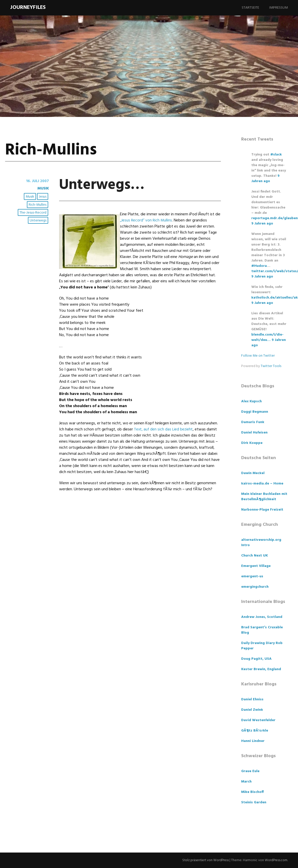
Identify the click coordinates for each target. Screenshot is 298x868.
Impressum (279, 8)
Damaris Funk (253, 422)
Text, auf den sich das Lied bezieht (164, 429)
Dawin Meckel (253, 473)
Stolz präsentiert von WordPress (203, 860)
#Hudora (259, 266)
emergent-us (252, 576)
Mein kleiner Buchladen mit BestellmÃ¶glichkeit (264, 497)
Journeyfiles (28, 7)
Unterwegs (38, 221)
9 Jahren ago (265, 179)
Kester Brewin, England (261, 669)
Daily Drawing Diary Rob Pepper (262, 646)
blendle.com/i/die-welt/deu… (267, 337)
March (246, 782)
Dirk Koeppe (252, 443)
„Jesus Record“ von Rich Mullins (146, 220)
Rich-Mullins (38, 205)
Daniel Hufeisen (254, 433)
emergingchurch (255, 587)
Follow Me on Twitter (258, 356)
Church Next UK (255, 556)
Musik (42, 188)
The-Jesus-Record (33, 213)
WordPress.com (276, 860)
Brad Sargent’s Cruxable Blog (262, 630)
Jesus (43, 197)
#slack (276, 155)
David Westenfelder (258, 720)
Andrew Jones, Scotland (262, 617)
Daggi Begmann (255, 412)
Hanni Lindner (253, 741)
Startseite (250, 8)
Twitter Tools (271, 366)
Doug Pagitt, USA (256, 659)
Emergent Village (256, 566)
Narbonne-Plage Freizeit (262, 510)
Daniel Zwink (252, 710)
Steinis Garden (254, 802)
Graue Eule (250, 771)
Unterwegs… (107, 185)
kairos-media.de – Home (262, 484)
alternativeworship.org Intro (261, 543)
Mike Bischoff (252, 792)
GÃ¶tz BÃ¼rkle (255, 731)
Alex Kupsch (251, 401)
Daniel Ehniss (252, 699)
